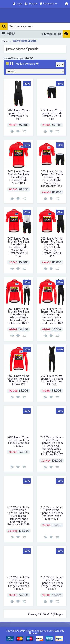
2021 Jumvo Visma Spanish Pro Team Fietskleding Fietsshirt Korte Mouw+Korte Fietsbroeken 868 (52, 179)
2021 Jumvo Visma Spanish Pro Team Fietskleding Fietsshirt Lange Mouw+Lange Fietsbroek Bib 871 (19, 316)
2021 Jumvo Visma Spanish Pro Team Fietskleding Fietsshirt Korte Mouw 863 (19, 177)
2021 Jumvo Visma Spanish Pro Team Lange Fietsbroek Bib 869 (52, 380)
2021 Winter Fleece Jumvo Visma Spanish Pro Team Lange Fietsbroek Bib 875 (18, 583)
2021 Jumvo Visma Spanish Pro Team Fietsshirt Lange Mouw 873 (19, 380)
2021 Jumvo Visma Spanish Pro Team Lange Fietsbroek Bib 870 (19, 441)
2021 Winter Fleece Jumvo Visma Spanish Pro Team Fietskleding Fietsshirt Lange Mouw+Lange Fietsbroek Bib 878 (18, 516)
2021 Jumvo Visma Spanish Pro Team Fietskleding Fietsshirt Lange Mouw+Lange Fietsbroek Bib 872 (52, 316)
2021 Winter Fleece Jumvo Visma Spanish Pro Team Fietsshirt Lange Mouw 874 (52, 513)
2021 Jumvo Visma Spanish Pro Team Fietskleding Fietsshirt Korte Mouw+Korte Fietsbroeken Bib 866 (19, 247)
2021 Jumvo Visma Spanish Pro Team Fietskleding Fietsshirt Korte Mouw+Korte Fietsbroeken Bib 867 (52, 247)
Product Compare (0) (27, 64)
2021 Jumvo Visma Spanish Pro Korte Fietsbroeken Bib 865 (52, 114)
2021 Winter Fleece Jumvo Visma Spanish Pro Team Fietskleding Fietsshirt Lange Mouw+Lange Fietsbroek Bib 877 (52, 446)
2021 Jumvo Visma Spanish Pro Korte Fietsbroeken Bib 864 (19, 114)
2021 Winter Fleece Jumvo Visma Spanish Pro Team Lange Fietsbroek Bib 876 (52, 583)
